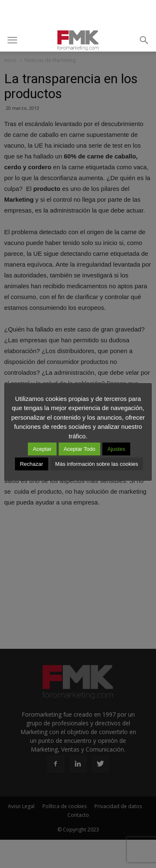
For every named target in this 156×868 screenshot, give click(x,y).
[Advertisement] (78, 15)
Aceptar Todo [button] (79, 449)
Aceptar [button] (42, 449)
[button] (144, 40)
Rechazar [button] (32, 464)
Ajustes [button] (116, 449)
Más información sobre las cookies (97, 464)
